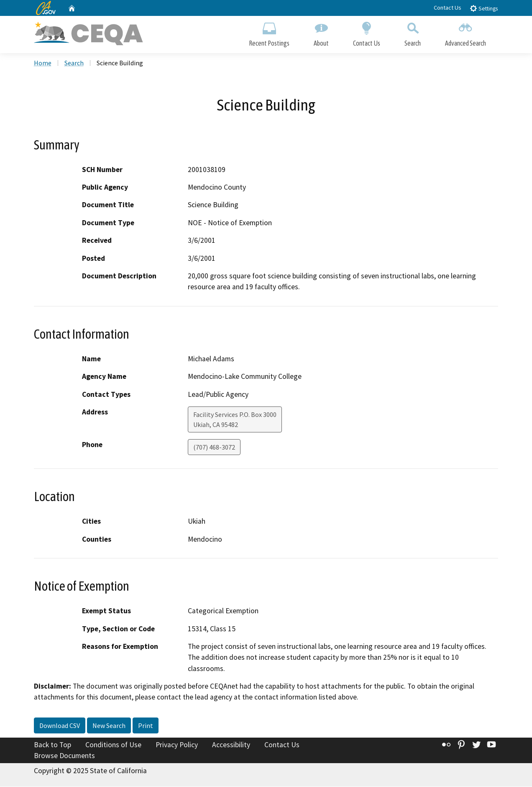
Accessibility (231, 745)
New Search (109, 726)
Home (43, 63)
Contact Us (448, 8)
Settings (484, 8)
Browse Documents (64, 756)
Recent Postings (269, 32)
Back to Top (52, 745)
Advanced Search (465, 32)
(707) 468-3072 (214, 448)
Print (146, 726)
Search (413, 32)
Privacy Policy (177, 745)
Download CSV (60, 726)
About (321, 32)
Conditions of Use (113, 745)
